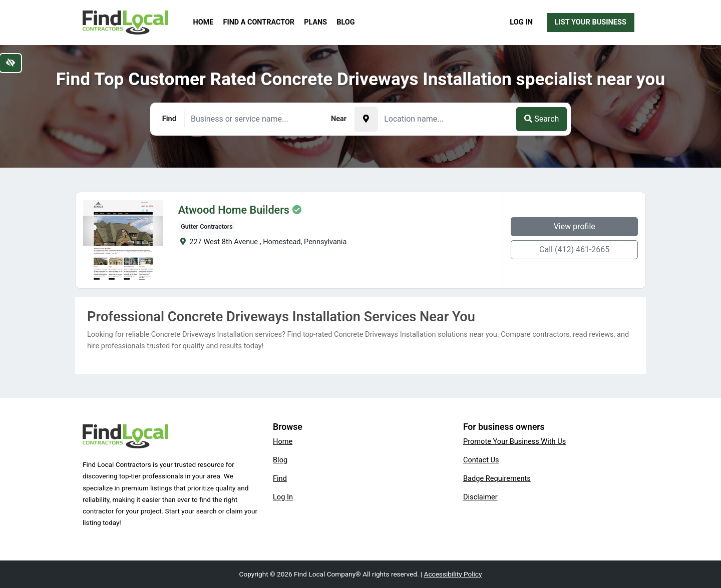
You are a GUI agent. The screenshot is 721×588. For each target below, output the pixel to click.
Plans (315, 22)
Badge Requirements (497, 478)
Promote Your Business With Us (514, 441)
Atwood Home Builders (234, 210)
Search (542, 119)
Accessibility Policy (453, 574)
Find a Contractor (259, 22)
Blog (345, 22)
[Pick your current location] (366, 119)
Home (204, 22)
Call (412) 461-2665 (574, 249)
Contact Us (481, 460)
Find (280, 478)
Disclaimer (480, 497)
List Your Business (591, 22)
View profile (575, 226)
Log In (521, 22)
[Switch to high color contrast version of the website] (11, 63)
